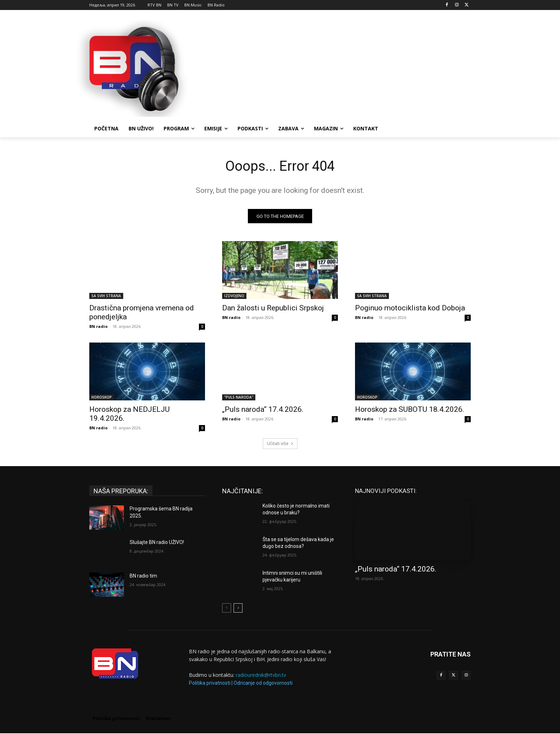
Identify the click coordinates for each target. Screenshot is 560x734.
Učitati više (280, 445)
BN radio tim (143, 577)
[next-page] (238, 609)
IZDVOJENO (234, 297)
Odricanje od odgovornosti (263, 684)
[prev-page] (227, 609)
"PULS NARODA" (239, 398)
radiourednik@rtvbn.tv (261, 676)
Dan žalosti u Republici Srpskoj (273, 309)
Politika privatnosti (210, 684)
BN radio (98, 327)
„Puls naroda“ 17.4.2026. (263, 410)
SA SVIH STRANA (106, 297)
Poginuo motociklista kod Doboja (410, 309)
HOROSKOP (102, 398)
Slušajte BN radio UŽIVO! (157, 543)
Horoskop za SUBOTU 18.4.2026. (410, 410)
